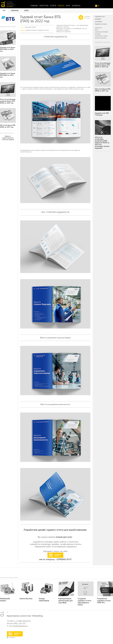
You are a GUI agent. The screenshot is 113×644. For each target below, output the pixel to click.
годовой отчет (99, 28)
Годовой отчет (100, 17)
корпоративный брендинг (102, 32)
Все (4, 11)
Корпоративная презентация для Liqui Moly (65, 601)
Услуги (53, 6)
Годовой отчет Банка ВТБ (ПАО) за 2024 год (8, 49)
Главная (34, 6)
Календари (99, 22)
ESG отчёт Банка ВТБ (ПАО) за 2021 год (8, 126)
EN (99, 6)
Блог (68, 6)
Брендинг (98, 19)
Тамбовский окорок (5, 600)
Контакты (76, 6)
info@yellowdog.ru (20, 626)
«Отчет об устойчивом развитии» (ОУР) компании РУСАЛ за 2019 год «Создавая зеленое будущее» (102, 143)
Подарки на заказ (101, 24)
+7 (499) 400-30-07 (23, 621)
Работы (61, 6)
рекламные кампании (101, 38)
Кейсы (26, 11)
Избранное (15, 11)
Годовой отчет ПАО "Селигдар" (102, 114)
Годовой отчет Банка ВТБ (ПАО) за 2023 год (8, 75)
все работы (87, 18)
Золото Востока (26, 599)
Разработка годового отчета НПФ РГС (104, 601)
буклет (97, 30)
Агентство (44, 6)
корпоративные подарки (101, 36)
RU (96, 6)
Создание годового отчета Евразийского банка (84, 602)
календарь (98, 34)
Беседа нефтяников (44, 600)
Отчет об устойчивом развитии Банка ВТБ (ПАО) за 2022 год (8, 101)
